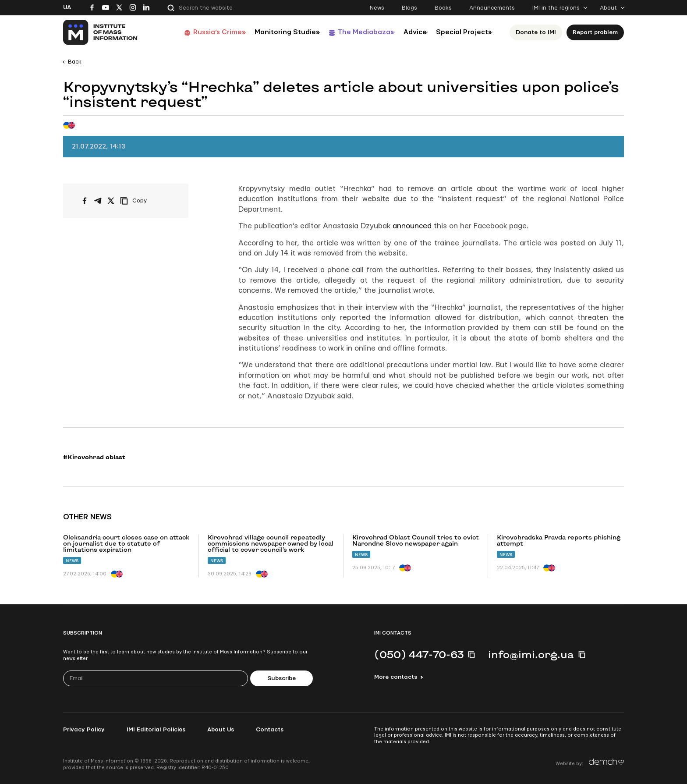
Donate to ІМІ (538, 32)
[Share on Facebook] (85, 201)
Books (443, 8)
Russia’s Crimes (193, 32)
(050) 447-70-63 (419, 654)
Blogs (409, 8)
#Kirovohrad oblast (94, 457)
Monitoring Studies (267, 32)
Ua (67, 7)
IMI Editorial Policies (156, 730)
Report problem (598, 32)
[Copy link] (145, 201)
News (377, 8)
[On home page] (101, 32)
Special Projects (463, 32)
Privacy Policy (84, 730)
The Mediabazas (351, 32)
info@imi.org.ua (531, 654)
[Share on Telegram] (98, 201)
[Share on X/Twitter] (111, 201)
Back (75, 62)
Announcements (492, 8)
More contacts (396, 677)
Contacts (270, 730)
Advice (407, 32)
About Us (221, 730)
